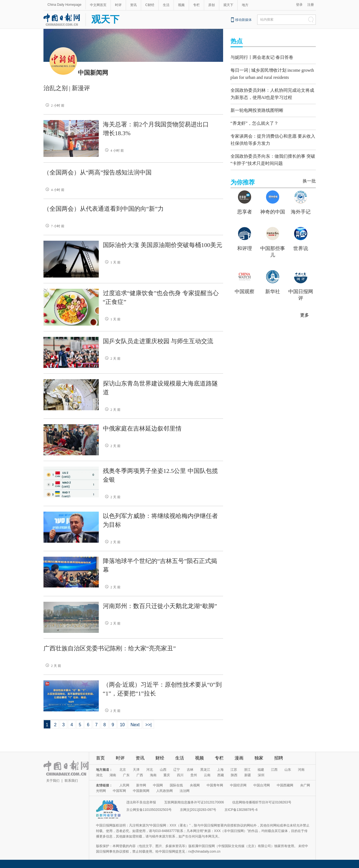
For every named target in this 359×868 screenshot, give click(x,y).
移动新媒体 (243, 20)
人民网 (124, 785)
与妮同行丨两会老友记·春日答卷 (262, 57)
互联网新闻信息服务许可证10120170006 (194, 802)
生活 (166, 5)
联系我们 (71, 781)
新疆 (248, 775)
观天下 (228, 5)
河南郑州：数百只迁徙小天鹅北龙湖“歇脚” (160, 606)
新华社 (273, 285)
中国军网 (119, 791)
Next (135, 725)
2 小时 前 (54, 106)
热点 (237, 41)
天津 (136, 770)
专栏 (196, 5)
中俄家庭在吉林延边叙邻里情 (142, 429)
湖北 (99, 775)
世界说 (301, 242)
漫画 (239, 758)
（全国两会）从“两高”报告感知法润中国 (98, 172)
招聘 (279, 758)
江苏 (234, 770)
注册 (311, 5)
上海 (220, 770)
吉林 (190, 770)
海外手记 (301, 206)
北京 (123, 770)
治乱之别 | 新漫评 (67, 88)
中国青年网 (215, 785)
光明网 (101, 791)
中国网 (158, 785)
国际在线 (176, 785)
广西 (140, 775)
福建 (261, 770)
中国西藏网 (285, 785)
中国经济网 (238, 785)
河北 (150, 770)
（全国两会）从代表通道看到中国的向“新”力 (104, 209)
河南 (301, 770)
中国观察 (245, 285)
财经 (160, 758)
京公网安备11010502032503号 (149, 810)
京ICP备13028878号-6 (241, 810)
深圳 (261, 775)
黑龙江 (205, 770)
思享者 (245, 206)
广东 (126, 775)
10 (122, 725)
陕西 (234, 775)
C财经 (150, 5)
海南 (153, 775)
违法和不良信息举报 (141, 802)
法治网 (185, 791)
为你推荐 (243, 176)
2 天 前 (112, 359)
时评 (118, 5)
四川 (180, 775)
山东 (288, 770)
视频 (181, 5)
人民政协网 (165, 791)
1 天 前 (112, 262)
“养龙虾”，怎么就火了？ (254, 120)
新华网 (141, 785)
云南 (207, 775)
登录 (299, 5)
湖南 (113, 775)
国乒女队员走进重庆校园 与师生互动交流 (158, 341)
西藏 (221, 775)
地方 (245, 5)
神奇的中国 (273, 206)
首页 (100, 758)
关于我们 (53, 781)
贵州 (194, 775)
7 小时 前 (54, 226)
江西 (274, 770)
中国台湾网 (262, 785)
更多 (305, 309)
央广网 (305, 785)
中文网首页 (98, 5)
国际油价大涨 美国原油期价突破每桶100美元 (163, 245)
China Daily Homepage (65, 5)
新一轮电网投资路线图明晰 (257, 107)
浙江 (247, 770)
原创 (212, 5)
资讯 (133, 5)
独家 (259, 758)
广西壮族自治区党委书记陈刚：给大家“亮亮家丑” (110, 648)
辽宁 (177, 770)
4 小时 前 (113, 151)
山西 (163, 770)
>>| (148, 725)
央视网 (195, 785)
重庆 (167, 775)
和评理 (245, 242)
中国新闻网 (141, 791)
